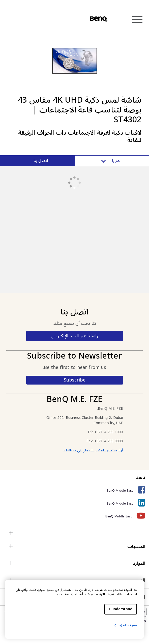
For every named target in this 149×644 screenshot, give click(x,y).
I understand (121, 609)
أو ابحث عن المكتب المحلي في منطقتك (93, 450)
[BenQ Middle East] (74, 490)
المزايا (112, 161)
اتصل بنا (41, 161)
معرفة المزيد (125, 625)
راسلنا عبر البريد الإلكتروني (74, 336)
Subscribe (75, 380)
